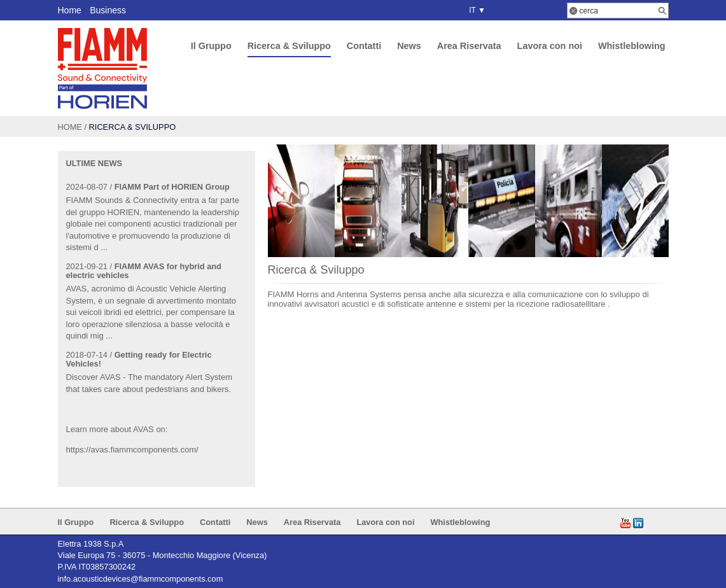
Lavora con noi (550, 46)
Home (70, 10)
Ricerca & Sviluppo (289, 46)
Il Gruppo (211, 46)
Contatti (364, 46)
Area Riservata (469, 46)
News (409, 46)
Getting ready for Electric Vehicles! (139, 359)
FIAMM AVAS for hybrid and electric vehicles (144, 271)
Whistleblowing (632, 46)
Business (108, 10)
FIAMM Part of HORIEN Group (172, 187)
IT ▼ (475, 10)
